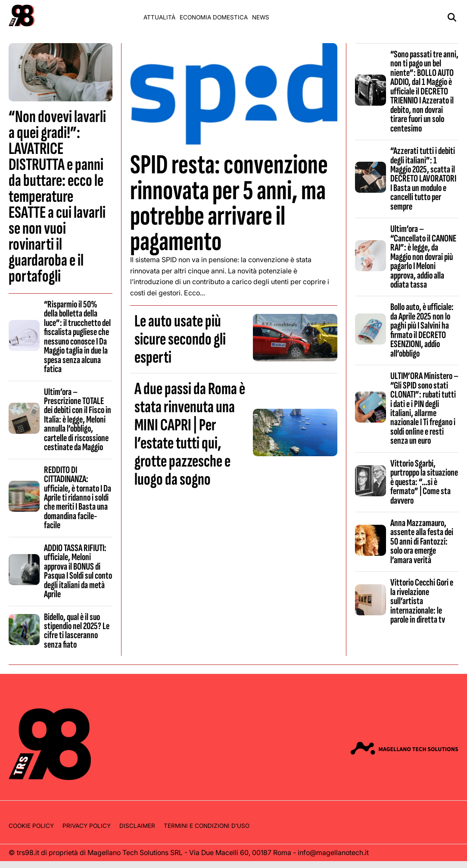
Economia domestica (214, 17)
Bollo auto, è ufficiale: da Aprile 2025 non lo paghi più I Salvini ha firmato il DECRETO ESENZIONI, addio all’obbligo (422, 330)
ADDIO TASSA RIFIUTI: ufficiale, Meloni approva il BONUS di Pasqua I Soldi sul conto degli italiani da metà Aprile (78, 571)
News (261, 17)
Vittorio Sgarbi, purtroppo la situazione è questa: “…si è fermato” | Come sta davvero (424, 482)
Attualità (159, 17)
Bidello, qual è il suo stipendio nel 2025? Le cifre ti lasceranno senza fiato (77, 631)
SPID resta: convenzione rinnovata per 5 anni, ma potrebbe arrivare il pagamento (229, 203)
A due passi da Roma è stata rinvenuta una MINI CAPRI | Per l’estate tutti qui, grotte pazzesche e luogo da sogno (190, 434)
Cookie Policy (31, 826)
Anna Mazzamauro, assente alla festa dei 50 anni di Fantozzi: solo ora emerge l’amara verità (422, 542)
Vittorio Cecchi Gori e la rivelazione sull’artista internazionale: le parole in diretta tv (422, 601)
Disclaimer (137, 826)
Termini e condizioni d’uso (207, 826)
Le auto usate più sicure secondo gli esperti (180, 339)
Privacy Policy (87, 826)
